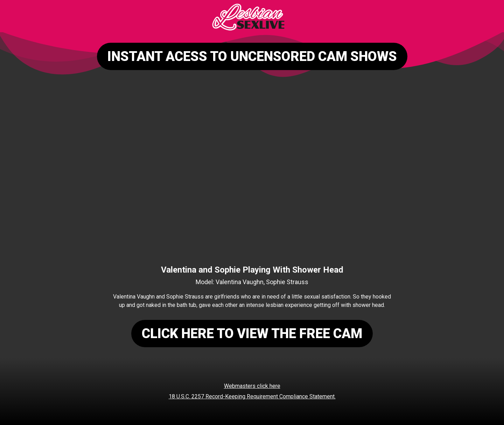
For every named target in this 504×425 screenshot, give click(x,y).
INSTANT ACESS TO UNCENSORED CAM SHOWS (252, 56)
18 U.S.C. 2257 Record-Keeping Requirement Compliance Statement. (252, 396)
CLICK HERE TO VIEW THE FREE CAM (252, 334)
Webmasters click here (252, 386)
